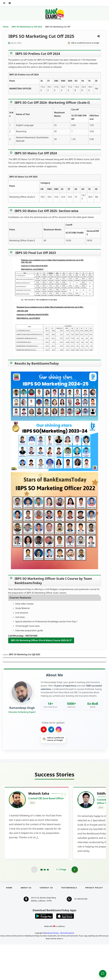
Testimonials (69, 923)
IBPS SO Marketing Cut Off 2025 (27, 27)
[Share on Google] (83, 43)
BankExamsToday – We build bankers (59, 969)
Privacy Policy (94, 923)
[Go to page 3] (48, 905)
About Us (26, 923)
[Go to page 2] (45, 905)
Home (6, 27)
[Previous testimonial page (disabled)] (34, 905)
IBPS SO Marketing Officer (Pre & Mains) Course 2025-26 (40, 640)
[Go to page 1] (42, 905)
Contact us (46, 923)
